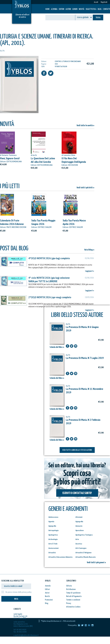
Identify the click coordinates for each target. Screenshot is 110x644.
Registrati (104, 2)
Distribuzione (71, 589)
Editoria (69, 586)
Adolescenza (53, 517)
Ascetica (79, 544)
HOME (47, 9)
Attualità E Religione (84, 553)
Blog (100, 9)
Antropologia (54, 530)
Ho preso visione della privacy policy (19, 592)
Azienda (54, 9)
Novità (82, 9)
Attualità (52, 553)
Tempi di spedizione (73, 593)
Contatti (106, 9)
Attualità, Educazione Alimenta (60, 557)
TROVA (98, 18)
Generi (75, 9)
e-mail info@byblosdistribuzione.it (26, 635)
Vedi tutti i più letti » (85, 188)
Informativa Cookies (73, 607)
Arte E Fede (53, 544)
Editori (61, 9)
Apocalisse (80, 530)
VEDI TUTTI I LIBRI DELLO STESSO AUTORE (77, 450)
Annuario (79, 526)
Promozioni (49, 600)
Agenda (51, 521)
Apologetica (53, 535)
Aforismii (79, 517)
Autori (68, 9)
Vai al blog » (89, 250)
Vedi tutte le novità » (85, 126)
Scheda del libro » (57, 347)
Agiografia (79, 521)
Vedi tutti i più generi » (96, 563)
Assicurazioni (54, 548)
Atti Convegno (81, 548)
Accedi (96, 2)
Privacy (69, 603)
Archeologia (53, 539)
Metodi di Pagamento (74, 596)
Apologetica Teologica (84, 535)
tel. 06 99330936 (20, 630)
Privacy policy (72, 625)
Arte (77, 539)
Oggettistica (91, 9)
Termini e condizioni (73, 600)
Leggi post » (90, 271)
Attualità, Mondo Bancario (86, 557)
